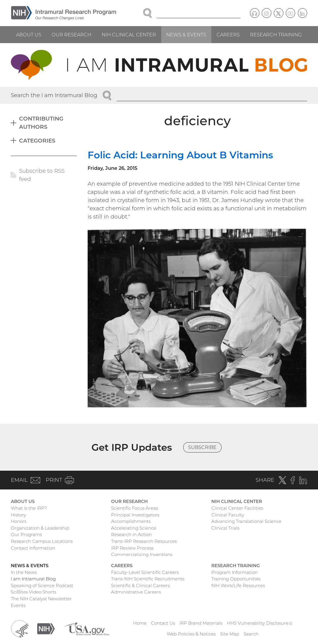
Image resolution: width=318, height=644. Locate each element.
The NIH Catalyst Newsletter (41, 599)
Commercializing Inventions (142, 554)
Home (140, 623)
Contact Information (33, 548)
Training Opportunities (236, 579)
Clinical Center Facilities (237, 508)
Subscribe (202, 447)
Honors (19, 521)
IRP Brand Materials (201, 623)
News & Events (186, 35)
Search (251, 634)
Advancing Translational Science (246, 521)
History (18, 515)
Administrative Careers (136, 592)
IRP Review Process (132, 548)
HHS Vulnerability (260, 623)
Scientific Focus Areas (135, 508)
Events (18, 605)
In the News (24, 572)
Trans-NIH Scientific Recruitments (148, 579)
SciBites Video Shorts (34, 592)
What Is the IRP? (29, 508)
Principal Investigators (135, 515)
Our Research (71, 35)
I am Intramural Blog (33, 579)
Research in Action (131, 534)
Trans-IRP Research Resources (144, 541)
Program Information (234, 572)
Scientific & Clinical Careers (140, 585)
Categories (37, 141)
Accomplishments (131, 521)
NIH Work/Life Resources (238, 585)
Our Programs (26, 534)
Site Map (230, 634)
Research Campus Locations (42, 541)
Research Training (276, 35)
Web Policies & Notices (191, 634)
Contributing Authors (41, 123)
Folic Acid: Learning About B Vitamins (180, 155)
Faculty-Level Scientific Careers (145, 572)
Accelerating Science (134, 528)
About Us (29, 35)
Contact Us (163, 623)
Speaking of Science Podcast (42, 585)
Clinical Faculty (228, 515)
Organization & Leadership (40, 528)
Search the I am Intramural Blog (54, 95)
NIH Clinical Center (129, 35)
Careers (228, 35)
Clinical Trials (225, 528)
